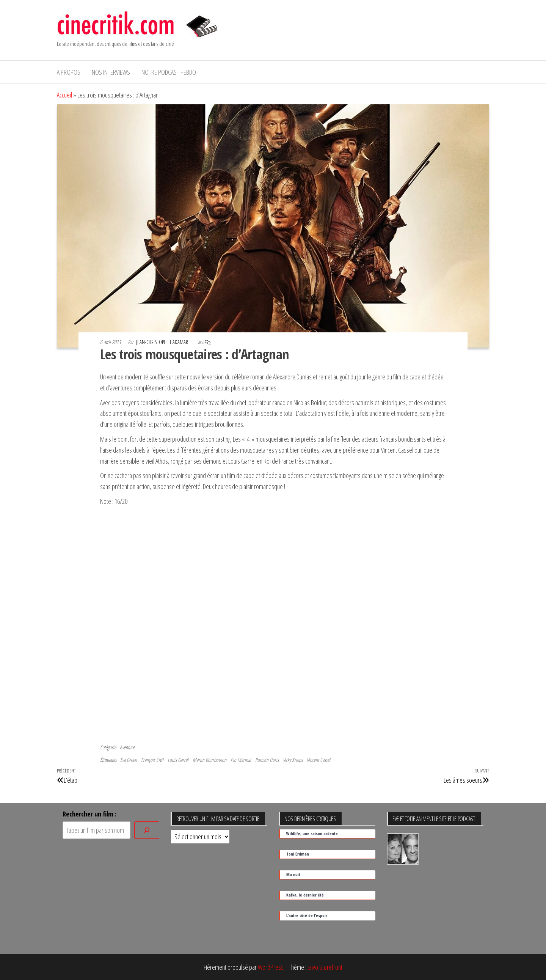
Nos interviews (111, 72)
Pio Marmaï (241, 760)
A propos (69, 72)
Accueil (64, 95)
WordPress (271, 967)
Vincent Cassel (318, 760)
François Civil (152, 760)
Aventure (127, 747)
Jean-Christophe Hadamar (163, 342)
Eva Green (129, 760)
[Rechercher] (147, 830)
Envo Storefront (325, 967)
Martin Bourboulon (209, 760)
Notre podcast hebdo (169, 72)
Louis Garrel (178, 760)
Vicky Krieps (293, 760)
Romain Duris (267, 760)
